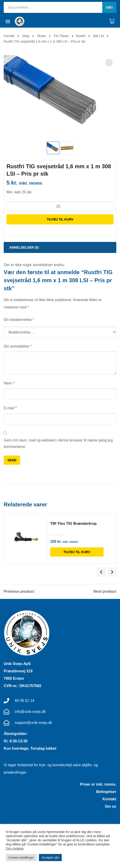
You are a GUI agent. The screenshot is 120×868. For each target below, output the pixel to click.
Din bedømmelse (19, 320)
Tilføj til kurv (60, 219)
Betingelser (106, 792)
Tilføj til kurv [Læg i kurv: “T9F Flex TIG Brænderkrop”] (79, 552)
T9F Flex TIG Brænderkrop (75, 524)
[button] (109, 63)
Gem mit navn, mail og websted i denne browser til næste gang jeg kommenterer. (58, 443)
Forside (9, 36)
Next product (105, 592)
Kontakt (109, 799)
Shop (26, 36)
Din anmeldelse (18, 346)
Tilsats (41, 36)
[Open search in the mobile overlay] (60, 7)
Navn (9, 383)
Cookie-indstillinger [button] (21, 858)
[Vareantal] (60, 206)
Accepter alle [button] (50, 858)
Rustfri (81, 36)
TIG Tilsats (61, 36)
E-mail (10, 408)
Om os (111, 806)
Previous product (19, 592)
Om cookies (15, 848)
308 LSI (98, 36)
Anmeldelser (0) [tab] (24, 247)
